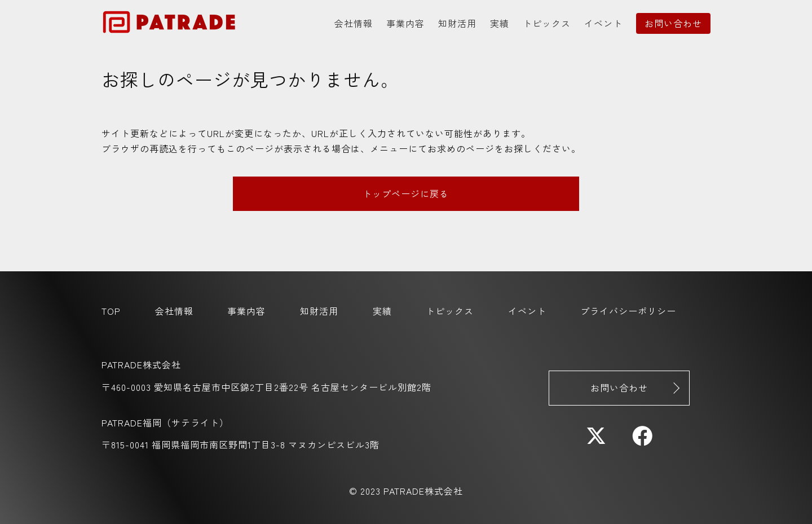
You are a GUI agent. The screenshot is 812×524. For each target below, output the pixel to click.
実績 (500, 23)
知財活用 (457, 23)
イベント (603, 23)
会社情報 (354, 23)
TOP (111, 311)
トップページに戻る (406, 193)
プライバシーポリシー (628, 311)
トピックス (547, 23)
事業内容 (405, 23)
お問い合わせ (673, 23)
